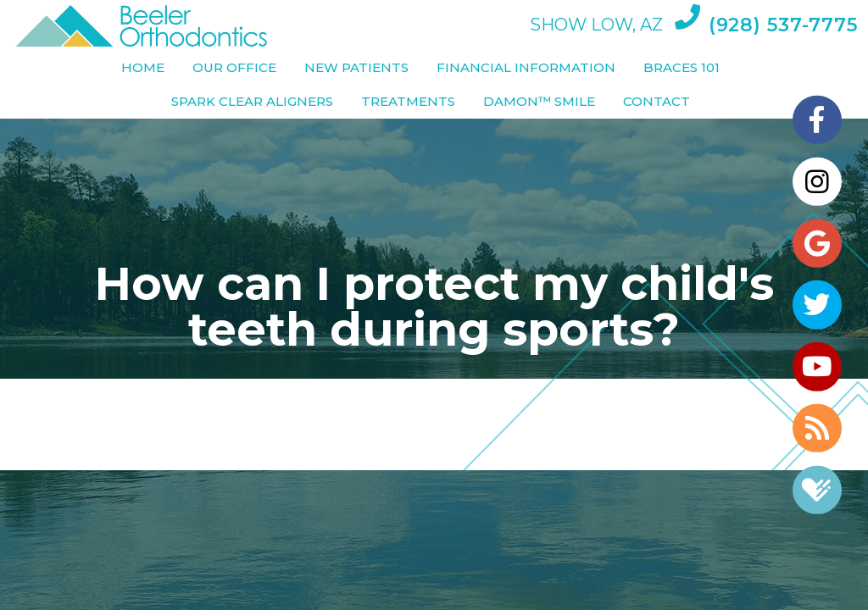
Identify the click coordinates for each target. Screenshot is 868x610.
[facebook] (817, 112)
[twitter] (817, 305)
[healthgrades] (817, 498)
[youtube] (817, 369)
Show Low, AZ (596, 25)
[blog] (817, 434)
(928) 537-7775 (766, 20)
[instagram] (817, 176)
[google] (817, 241)
